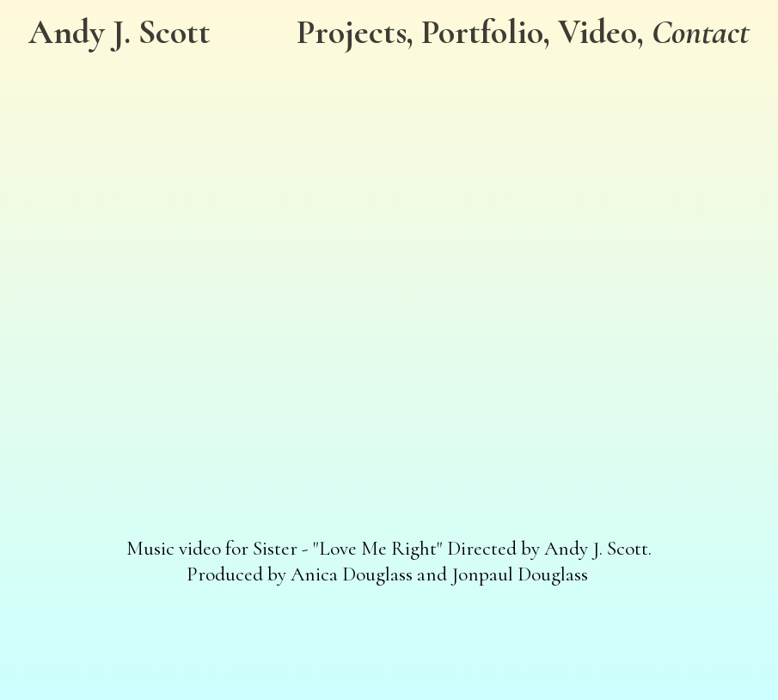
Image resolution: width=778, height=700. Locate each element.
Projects (352, 32)
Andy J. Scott (119, 32)
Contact (701, 32)
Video (597, 32)
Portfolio (482, 32)
